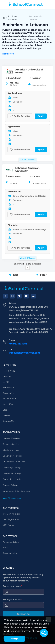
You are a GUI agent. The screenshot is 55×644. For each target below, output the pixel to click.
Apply (41, 116)
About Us (7, 377)
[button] (44, 633)
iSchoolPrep (8, 404)
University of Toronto (12, 456)
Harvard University (11, 438)
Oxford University (11, 444)
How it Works (9, 371)
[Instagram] (12, 296)
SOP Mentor (8, 525)
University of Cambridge (14, 462)
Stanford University (12, 450)
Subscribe (23, 614)
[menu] (48, 4)
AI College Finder (11, 520)
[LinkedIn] (33, 296)
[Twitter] (19, 296)
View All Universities (13, 498)
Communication (10, 553)
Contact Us (8, 421)
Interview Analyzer (11, 514)
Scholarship (8, 388)
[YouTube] (26, 296)
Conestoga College (12, 468)
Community (8, 393)
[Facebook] (5, 296)
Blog (5, 410)
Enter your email (12, 599)
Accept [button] (15, 639)
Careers (7, 416)
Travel (6, 548)
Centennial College (12, 474)
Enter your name (12, 586)
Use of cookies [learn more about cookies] (35, 631)
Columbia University (12, 479)
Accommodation (11, 542)
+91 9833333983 (18, 344)
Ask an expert (9, 399)
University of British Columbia (16, 491)
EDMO (6, 382)
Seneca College (10, 485)
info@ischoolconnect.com (24, 353)
